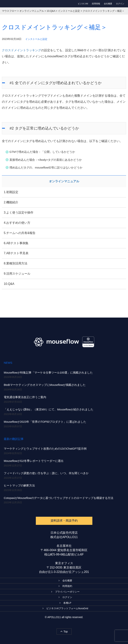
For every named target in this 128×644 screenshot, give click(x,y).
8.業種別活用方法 (16, 263)
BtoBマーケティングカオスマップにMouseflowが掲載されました (45, 385)
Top (64, 631)
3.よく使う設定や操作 (19, 212)
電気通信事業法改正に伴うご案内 (25, 397)
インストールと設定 (36, 39)
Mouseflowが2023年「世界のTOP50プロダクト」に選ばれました (45, 422)
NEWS (8, 363)
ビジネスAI (83, 4)
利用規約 (65, 586)
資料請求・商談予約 (64, 521)
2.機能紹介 (11, 202)
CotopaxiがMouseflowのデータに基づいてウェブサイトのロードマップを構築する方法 (59, 498)
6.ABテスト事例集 (16, 243)
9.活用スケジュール (17, 274)
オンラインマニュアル (64, 181)
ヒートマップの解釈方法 (19, 485)
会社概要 (108, 4)
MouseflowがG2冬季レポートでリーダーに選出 (34, 461)
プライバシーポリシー (65, 592)
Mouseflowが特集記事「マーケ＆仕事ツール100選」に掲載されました (48, 372)
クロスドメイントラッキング (21, 50)
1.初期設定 (11, 192)
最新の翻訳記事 (14, 439)
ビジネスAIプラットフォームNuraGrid (65, 608)
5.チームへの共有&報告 (20, 233)
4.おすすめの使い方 (17, 223)
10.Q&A (9, 284)
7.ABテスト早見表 (16, 253)
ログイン (120, 4)
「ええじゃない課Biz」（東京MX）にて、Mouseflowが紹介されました (49, 409)
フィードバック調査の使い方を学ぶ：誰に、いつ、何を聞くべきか (46, 473)
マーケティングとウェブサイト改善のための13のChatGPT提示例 (45, 449)
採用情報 (96, 4)
